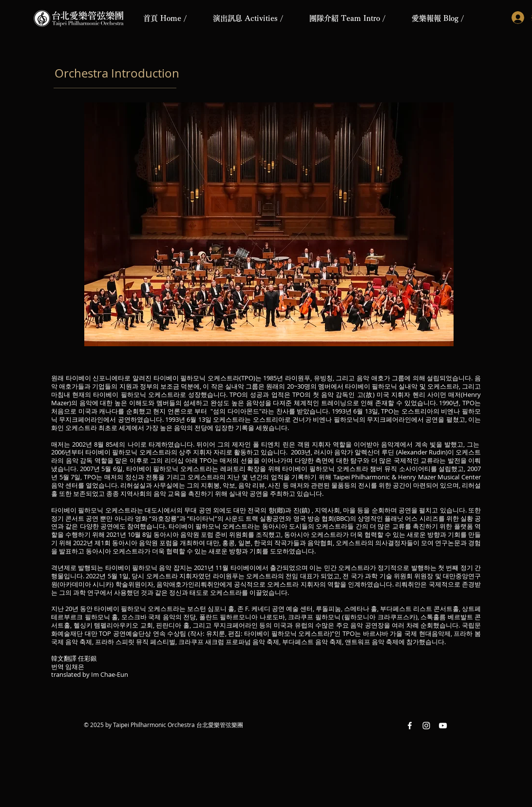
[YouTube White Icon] (443, 726)
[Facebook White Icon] (410, 726)
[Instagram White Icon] (426, 726)
